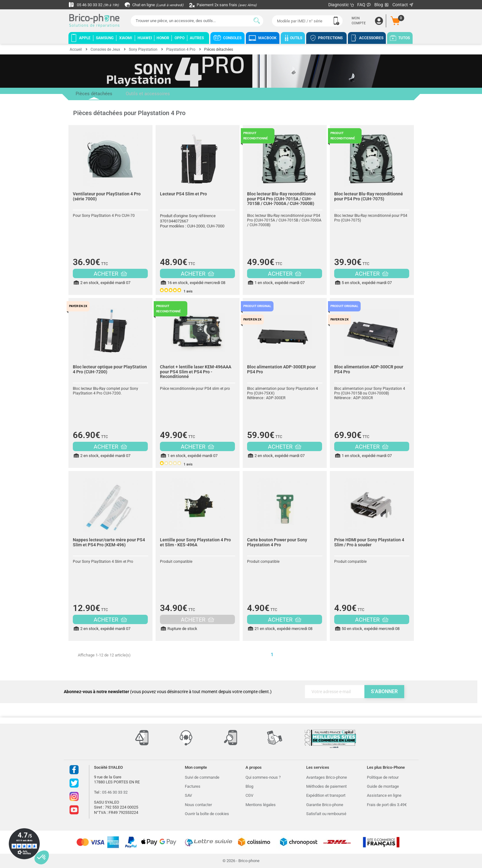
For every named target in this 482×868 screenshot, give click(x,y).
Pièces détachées (91, 96)
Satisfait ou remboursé (326, 814)
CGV (249, 795)
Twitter (74, 783)
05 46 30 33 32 (95, 5)
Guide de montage (383, 786)
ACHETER (110, 274)
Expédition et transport (326, 795)
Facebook (74, 770)
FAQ (364, 5)
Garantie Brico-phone (325, 805)
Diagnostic (341, 5)
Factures (193, 786)
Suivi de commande (202, 777)
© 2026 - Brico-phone (241, 861)
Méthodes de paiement (326, 786)
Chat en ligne (159, 5)
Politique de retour (383, 777)
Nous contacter (198, 805)
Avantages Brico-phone (327, 777)
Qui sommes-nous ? (263, 777)
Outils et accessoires (140, 94)
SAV (188, 795)
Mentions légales (261, 805)
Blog (382, 5)
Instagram (74, 796)
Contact (403, 5)
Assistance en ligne (384, 795)
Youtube (74, 810)
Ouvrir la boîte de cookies (207, 814)
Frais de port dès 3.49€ (387, 805)
